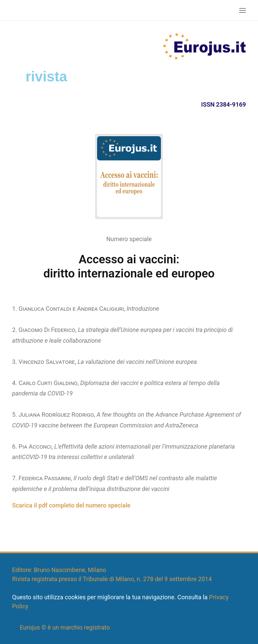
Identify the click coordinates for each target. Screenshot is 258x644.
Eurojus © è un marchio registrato (65, 627)
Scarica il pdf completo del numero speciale (71, 505)
